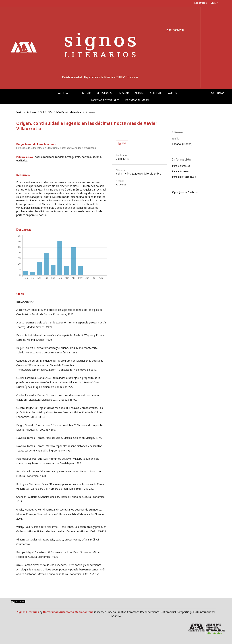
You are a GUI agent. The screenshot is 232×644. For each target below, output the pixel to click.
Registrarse (105, 93)
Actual (139, 93)
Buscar (124, 93)
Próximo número (137, 100)
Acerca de (65, 93)
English (176, 138)
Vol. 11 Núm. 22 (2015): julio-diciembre (61, 112)
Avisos (173, 93)
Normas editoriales (105, 100)
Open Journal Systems (185, 192)
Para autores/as (181, 171)
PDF (123, 143)
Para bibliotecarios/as (184, 177)
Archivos (156, 93)
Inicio (19, 112)
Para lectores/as (181, 166)
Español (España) (182, 144)
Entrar (86, 93)
